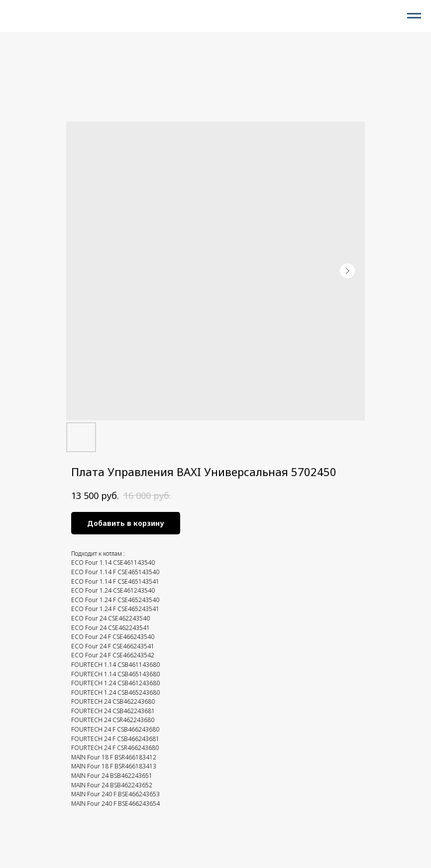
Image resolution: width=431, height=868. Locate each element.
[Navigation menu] (414, 16)
